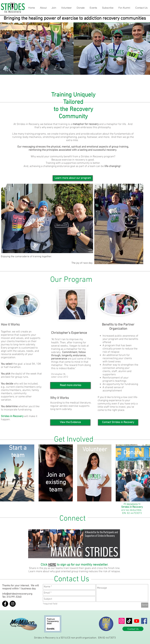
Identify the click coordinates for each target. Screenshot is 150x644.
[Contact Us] (133, 629)
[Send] (145, 605)
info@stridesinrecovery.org (17, 594)
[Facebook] (144, 621)
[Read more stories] (70, 385)
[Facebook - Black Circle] (5, 604)
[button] (43, 8)
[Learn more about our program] (73, 178)
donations (132, 504)
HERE (52, 565)
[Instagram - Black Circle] (13, 604)
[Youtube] (137, 621)
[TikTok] (129, 621)
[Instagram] (122, 621)
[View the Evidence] (70, 422)
